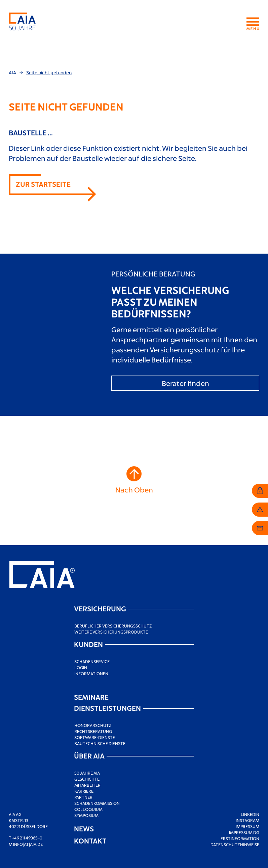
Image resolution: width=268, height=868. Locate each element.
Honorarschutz (93, 725)
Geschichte (87, 779)
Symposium (86, 815)
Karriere (84, 791)
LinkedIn (250, 814)
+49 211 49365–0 (27, 838)
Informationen (91, 674)
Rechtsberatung (93, 731)
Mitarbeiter (87, 785)
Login (81, 667)
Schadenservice (92, 661)
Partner (83, 797)
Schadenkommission (97, 803)
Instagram (247, 820)
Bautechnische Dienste (100, 743)
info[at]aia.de (28, 844)
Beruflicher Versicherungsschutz (113, 626)
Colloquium (88, 809)
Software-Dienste (95, 737)
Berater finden (185, 383)
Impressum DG (244, 832)
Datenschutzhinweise (235, 844)
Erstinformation (240, 838)
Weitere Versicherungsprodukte (111, 632)
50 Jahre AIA (87, 773)
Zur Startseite (43, 184)
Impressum (247, 826)
